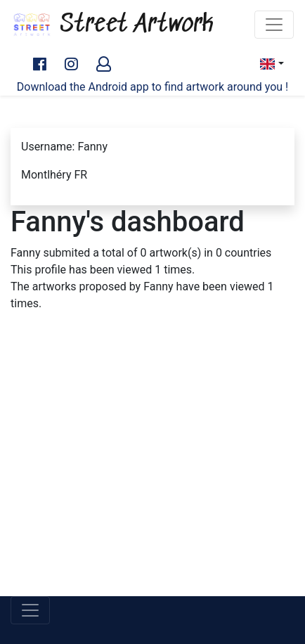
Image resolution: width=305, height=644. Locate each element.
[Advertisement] (152, 470)
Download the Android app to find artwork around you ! (152, 87)
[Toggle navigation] (274, 25)
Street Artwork (112, 25)
